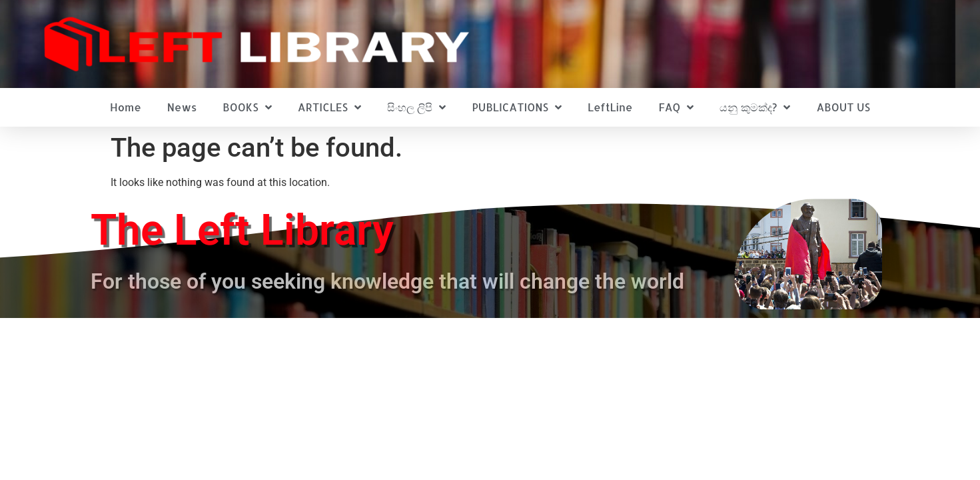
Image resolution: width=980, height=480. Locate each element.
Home (126, 107)
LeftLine (610, 107)
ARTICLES (329, 107)
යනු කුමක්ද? (755, 107)
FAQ (676, 107)
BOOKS (247, 107)
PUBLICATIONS (517, 107)
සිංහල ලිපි (416, 107)
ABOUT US (843, 107)
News (182, 107)
